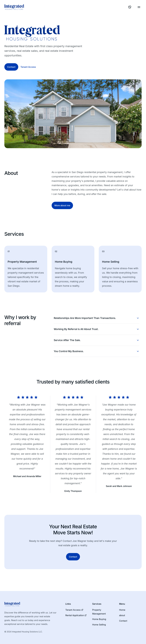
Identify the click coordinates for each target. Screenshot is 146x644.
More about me (62, 205)
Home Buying (99, 619)
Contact (11, 67)
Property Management (99, 612)
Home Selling (99, 625)
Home (122, 610)
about (122, 615)
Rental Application (76, 615)
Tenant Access (28, 67)
